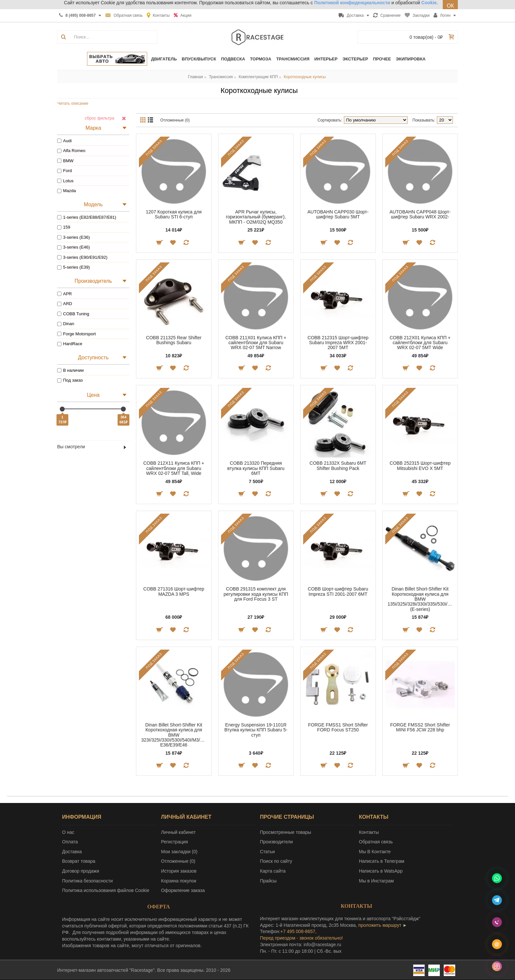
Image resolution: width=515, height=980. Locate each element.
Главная (195, 77)
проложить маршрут (380, 925)
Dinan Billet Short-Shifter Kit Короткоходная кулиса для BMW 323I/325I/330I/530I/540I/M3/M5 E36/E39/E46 (174, 735)
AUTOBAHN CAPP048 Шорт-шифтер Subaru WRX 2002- (420, 214)
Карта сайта (273, 871)
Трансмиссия (221, 77)
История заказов (179, 871)
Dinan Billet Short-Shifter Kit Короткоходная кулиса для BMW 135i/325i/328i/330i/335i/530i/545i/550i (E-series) (421, 599)
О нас (68, 832)
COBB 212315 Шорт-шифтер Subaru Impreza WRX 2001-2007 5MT (338, 343)
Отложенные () (178, 861)
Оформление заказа (183, 890)
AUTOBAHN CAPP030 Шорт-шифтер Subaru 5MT (338, 214)
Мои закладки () (179, 852)
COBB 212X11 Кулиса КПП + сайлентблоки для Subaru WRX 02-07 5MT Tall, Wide (174, 468)
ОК (450, 6)
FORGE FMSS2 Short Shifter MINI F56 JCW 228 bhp (420, 727)
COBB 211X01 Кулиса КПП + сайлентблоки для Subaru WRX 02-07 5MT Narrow (256, 343)
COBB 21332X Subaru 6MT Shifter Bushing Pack (338, 466)
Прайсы (269, 881)
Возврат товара (79, 861)
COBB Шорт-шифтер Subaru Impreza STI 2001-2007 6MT (338, 591)
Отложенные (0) (175, 120)
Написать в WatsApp (381, 871)
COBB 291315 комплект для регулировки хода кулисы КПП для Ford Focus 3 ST (256, 594)
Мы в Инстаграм (376, 881)
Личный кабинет (178, 832)
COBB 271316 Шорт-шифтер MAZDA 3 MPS (174, 591)
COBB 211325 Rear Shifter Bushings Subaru (174, 340)
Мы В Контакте (375, 852)
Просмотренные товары (286, 832)
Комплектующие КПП (258, 77)
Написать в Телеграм (382, 861)
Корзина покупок (179, 881)
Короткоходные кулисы (305, 77)
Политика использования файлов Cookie (106, 890)
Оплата (70, 842)
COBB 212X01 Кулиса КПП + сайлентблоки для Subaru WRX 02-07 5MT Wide (420, 343)
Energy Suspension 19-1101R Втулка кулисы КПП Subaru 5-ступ (256, 730)
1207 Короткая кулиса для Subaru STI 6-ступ (174, 214)
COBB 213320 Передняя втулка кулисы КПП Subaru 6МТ (256, 468)
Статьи (268, 852)
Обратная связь (376, 842)
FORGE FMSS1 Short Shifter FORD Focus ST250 (338, 727)
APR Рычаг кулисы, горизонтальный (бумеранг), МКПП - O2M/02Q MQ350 (256, 217)
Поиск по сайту (276, 861)
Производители (277, 842)
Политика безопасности (87, 881)
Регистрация (174, 842)
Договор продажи (81, 871)
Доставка (72, 852)
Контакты (369, 832)
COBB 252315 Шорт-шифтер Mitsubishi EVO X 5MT (420, 466)
